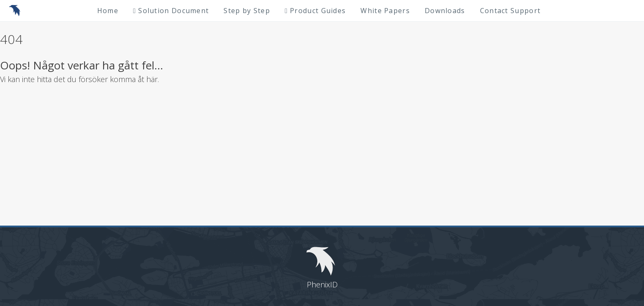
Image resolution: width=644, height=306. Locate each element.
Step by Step (247, 11)
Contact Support (510, 11)
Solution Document (171, 11)
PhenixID (322, 284)
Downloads (445, 11)
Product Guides (315, 11)
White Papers (385, 11)
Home (108, 11)
